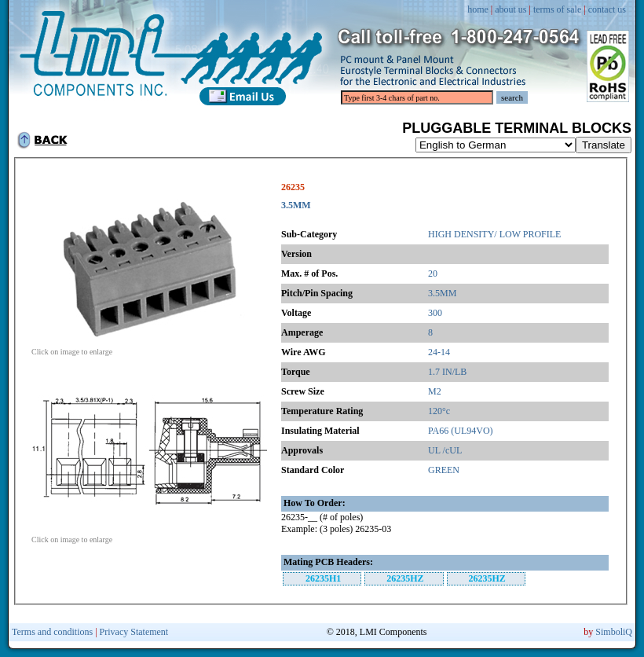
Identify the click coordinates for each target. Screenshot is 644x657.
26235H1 (323, 578)
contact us (607, 9)
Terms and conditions (52, 632)
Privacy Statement (134, 632)
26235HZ (405, 578)
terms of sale (557, 9)
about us (510, 9)
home (478, 9)
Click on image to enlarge (149, 348)
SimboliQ (614, 632)
